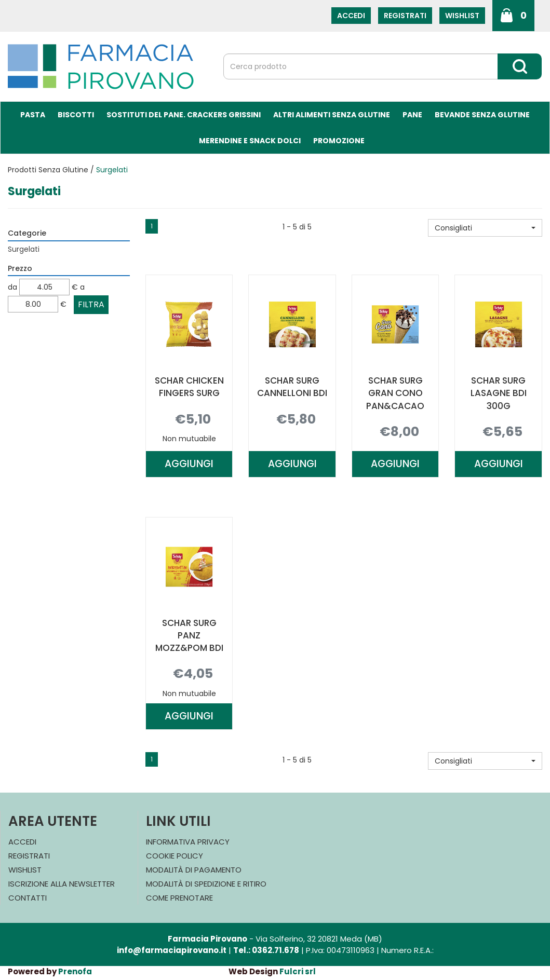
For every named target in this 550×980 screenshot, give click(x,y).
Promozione (339, 141)
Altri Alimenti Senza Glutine (332, 115)
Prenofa (75, 971)
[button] (485, 228)
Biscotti (76, 115)
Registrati (405, 16)
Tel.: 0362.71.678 (266, 950)
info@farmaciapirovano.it (172, 950)
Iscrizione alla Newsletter (62, 884)
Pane (412, 115)
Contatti (28, 898)
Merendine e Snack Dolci (250, 141)
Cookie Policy (175, 856)
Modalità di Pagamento (194, 870)
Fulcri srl (298, 971)
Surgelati (24, 249)
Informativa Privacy (188, 842)
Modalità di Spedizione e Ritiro (206, 884)
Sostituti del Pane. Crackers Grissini (184, 115)
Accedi (351, 16)
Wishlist (462, 16)
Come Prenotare (179, 898)
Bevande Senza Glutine (482, 115)
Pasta (33, 115)
